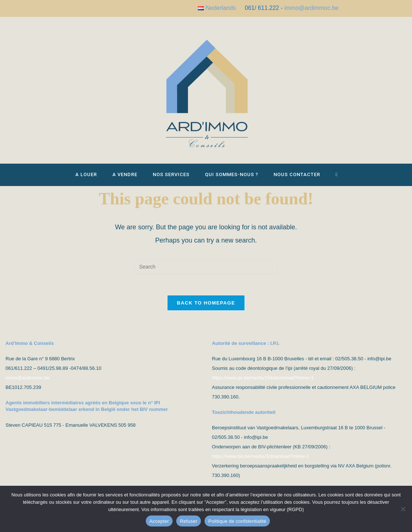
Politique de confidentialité (237, 521)
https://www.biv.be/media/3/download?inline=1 (261, 458)
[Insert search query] (206, 267)
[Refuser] (403, 509)
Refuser (189, 521)
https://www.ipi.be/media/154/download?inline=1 (263, 379)
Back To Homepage (206, 304)
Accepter (159, 521)
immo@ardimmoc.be (311, 8)
